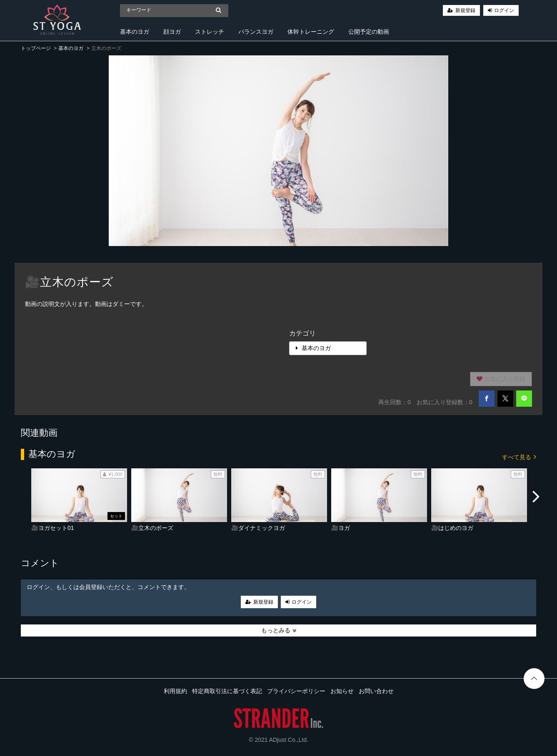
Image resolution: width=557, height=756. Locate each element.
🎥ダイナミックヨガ (258, 528)
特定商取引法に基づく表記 (227, 691)
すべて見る (519, 456)
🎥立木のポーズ (152, 528)
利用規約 (175, 691)
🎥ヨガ (341, 528)
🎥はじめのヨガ (452, 528)
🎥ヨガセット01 (53, 528)
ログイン (504, 10)
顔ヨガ (172, 32)
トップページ (36, 48)
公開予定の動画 (369, 32)
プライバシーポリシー (296, 691)
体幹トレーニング (311, 32)
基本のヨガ (135, 32)
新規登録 (465, 10)
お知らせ (342, 691)
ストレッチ (210, 32)
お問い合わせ (376, 691)
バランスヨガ (256, 32)
